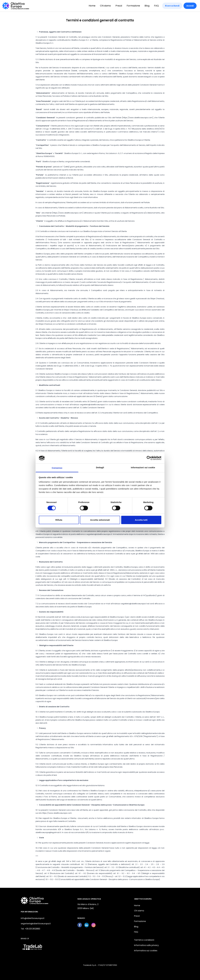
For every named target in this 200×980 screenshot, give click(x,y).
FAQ (156, 6)
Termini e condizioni (144, 940)
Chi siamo (105, 6)
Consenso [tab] (57, 468)
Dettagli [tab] (100, 467)
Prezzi (119, 6)
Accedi (190, 6)
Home (92, 6)
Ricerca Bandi (172, 6)
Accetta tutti (141, 520)
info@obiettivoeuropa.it (33, 918)
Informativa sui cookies (146, 951)
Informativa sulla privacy (146, 945)
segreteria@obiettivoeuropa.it (36, 924)
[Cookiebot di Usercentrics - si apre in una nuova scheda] (149, 458)
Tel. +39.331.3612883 (30, 929)
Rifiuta (59, 520)
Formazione (133, 6)
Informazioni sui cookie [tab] (143, 467)
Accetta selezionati (100, 520)
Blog (147, 6)
